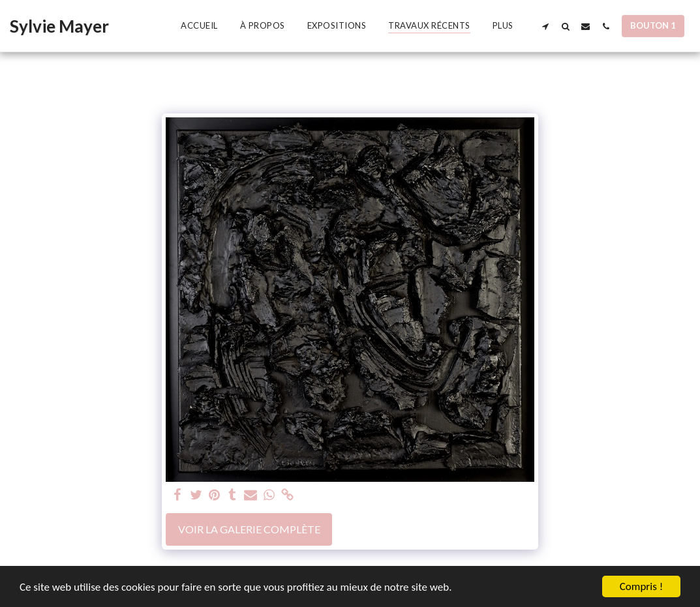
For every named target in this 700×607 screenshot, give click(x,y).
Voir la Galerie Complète (249, 529)
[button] (545, 26)
